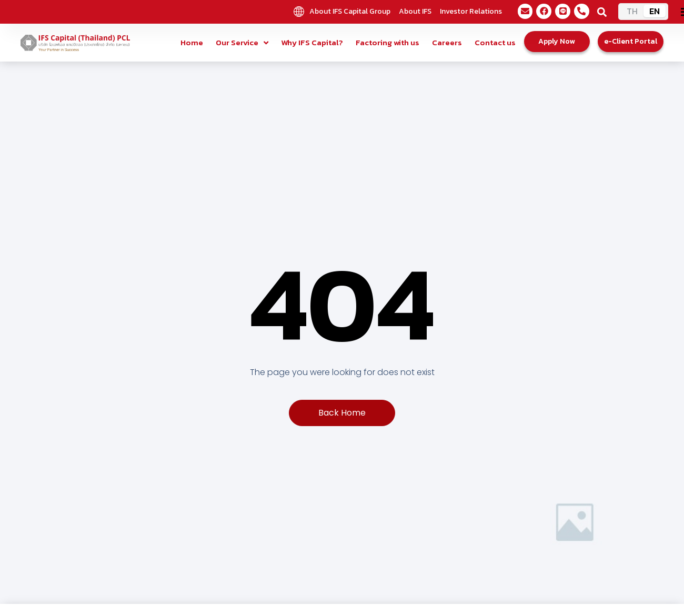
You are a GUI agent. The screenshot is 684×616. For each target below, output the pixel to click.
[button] (602, 12)
